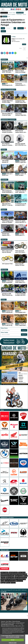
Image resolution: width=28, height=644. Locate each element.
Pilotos (8, 583)
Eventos (4, 300)
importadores (19, 14)
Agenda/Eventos (13, 572)
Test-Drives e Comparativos (8, 89)
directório (5, 16)
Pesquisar (24, 330)
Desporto (4, 209)
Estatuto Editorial (16, 621)
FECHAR (13, 640)
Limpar (3, 28)
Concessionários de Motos (7, 576)
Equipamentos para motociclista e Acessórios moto (14, 574)
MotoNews (4, 59)
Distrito (3, 31)
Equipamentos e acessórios (9, 119)
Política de (13, 643)
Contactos (3, 621)
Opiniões (4, 149)
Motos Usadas (4, 572)
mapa (9, 16)
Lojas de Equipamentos (21, 578)
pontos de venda (20, 13)
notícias (24, 14)
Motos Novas (22, 572)
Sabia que (4, 240)
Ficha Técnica (9, 621)
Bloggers (3, 583)
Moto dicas (4, 270)
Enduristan (21, 28)
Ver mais (24, 44)
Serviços (13, 583)
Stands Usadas (19, 576)
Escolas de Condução (10, 581)
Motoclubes (20, 581)
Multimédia (4, 180)
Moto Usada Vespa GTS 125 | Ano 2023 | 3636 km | (14, 600)
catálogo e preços (12, 13)
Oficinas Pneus (10, 578)
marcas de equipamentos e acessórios (8, 14)
